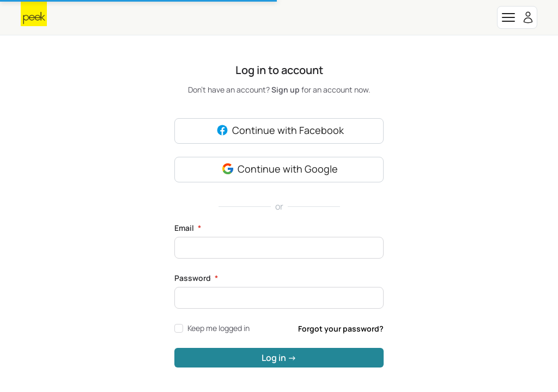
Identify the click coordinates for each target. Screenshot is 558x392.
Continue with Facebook (279, 131)
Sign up (286, 90)
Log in (279, 358)
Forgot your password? (341, 329)
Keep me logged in (212, 328)
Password (196, 278)
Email (188, 228)
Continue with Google (279, 170)
